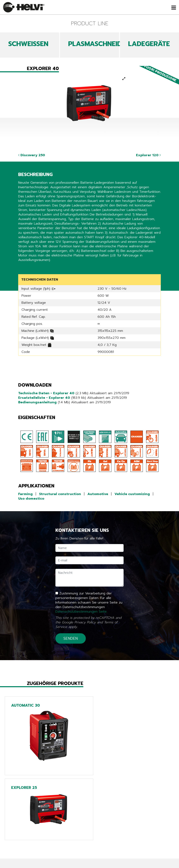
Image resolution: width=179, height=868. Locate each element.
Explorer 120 (148, 155)
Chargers (90, 848)
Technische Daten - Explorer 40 (46, 393)
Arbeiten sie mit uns (40, 859)
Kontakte (40, 865)
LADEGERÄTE (149, 44)
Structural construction (60, 494)
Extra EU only (89, 854)
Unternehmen (40, 854)
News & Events (40, 842)
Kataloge (40, 848)
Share (23, 268)
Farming (25, 494)
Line (89, 836)
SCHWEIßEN (28, 44)
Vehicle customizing (132, 494)
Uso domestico (31, 499)
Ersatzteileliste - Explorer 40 (44, 398)
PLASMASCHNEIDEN (99, 44)
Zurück (26, 809)
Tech (90, 842)
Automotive (98, 494)
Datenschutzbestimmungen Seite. (81, 612)
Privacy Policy (85, 622)
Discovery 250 (32, 155)
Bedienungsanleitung (37, 402)
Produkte (40, 836)
